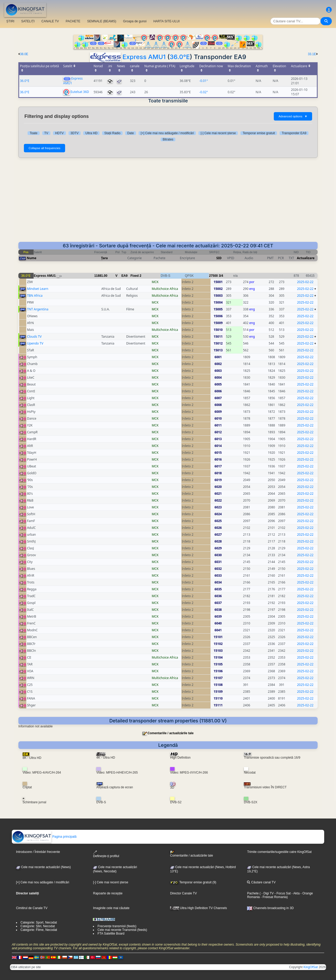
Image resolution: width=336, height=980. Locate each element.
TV (46, 133)
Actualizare (306, 258)
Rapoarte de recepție (108, 893)
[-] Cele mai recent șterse (218, 133)
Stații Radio (112, 133)
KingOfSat (311, 967)
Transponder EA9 (294, 133)
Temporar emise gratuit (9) (193, 882)
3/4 (221, 276)
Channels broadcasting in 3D (270, 908)
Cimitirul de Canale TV (32, 908)
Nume (31, 258)
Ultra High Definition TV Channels (199, 908)
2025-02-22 (305, 282)
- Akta (295, 893)
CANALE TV (50, 21)
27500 (213, 276)
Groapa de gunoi (135, 21)
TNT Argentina (38, 309)
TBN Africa (35, 296)
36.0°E (180, 57)
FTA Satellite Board (111, 934)
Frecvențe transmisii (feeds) (117, 926)
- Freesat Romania (273, 897)
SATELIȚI (28, 21)
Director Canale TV (183, 893)
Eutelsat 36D (80, 92)
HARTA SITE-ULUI (166, 21)
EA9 (125, 276)
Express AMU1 (144, 57)
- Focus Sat (282, 893)
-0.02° (204, 92)
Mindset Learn (38, 289)
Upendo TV (35, 343)
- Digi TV (267, 893)
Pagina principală (44, 837)
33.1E (312, 54)
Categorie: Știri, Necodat (38, 926)
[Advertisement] (168, 202)
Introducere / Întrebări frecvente (38, 852)
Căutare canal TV (261, 882)
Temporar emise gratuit (259, 133)
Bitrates (168, 139)
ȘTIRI (10, 21)
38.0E (24, 54)
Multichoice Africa (165, 289)
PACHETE (73, 21)
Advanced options (293, 116)
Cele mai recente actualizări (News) (43, 867)
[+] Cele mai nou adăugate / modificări (167, 133)
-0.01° (204, 81)
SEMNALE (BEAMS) (102, 21)
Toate (33, 133)
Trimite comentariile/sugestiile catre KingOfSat (279, 852)
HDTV (59, 133)
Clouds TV (34, 337)
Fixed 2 (136, 276)
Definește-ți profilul (106, 854)
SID (219, 258)
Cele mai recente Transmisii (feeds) (122, 930)
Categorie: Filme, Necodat (39, 930)
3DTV (75, 133)
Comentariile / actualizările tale (170, 733)
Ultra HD (91, 133)
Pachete (253, 893)
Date (131, 133)
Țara (104, 258)
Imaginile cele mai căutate (111, 908)
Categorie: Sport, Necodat (39, 922)
